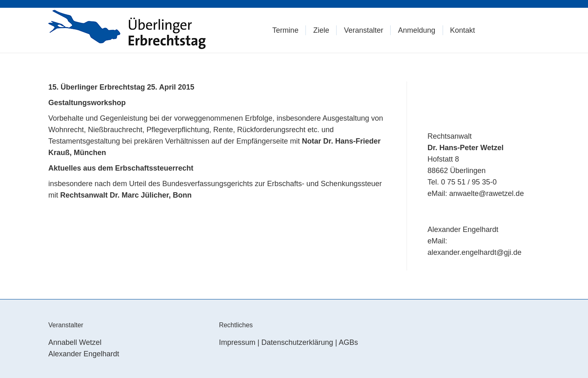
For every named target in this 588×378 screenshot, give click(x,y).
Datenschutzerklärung (297, 342)
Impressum (237, 342)
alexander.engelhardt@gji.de (474, 252)
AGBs (348, 342)
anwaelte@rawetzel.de (486, 193)
